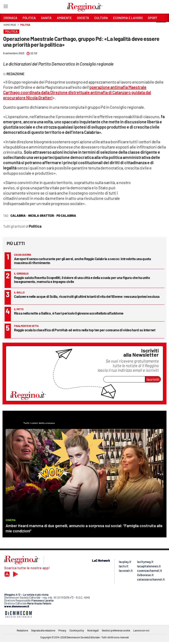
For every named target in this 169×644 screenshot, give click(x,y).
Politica (25, 25)
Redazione (22, 630)
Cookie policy (77, 630)
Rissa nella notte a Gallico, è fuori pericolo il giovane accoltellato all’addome (69, 313)
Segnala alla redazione (43, 630)
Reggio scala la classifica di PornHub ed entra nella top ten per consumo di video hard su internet (85, 330)
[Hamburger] (6, 7)
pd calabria (66, 216)
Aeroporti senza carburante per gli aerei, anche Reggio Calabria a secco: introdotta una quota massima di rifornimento (82, 261)
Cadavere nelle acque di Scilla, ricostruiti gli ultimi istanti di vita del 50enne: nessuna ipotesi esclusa (87, 296)
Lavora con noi (141, 630)
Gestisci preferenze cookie (116, 630)
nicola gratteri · (42, 216)
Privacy (62, 630)
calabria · (19, 216)
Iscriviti (153, 379)
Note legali (93, 630)
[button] (161, 27)
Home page (10, 25)
